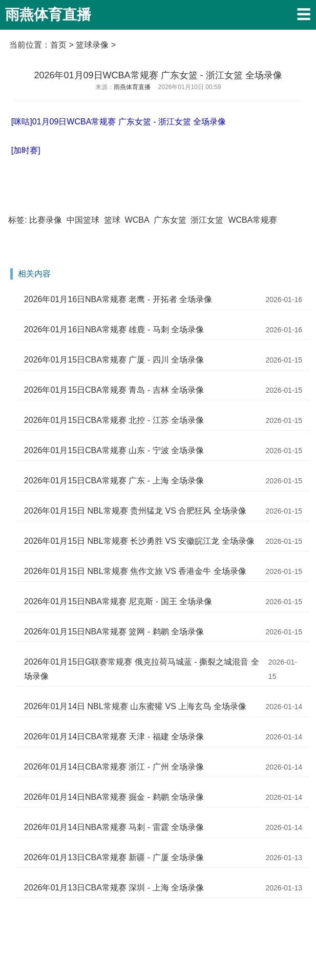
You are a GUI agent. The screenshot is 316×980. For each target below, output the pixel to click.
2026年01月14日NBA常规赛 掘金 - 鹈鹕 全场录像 (114, 797)
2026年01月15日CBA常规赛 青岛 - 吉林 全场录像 (114, 390)
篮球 (112, 220)
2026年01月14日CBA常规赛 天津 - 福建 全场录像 (114, 737)
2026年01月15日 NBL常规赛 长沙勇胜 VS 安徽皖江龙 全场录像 (139, 541)
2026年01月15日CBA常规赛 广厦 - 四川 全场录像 (114, 360)
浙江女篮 (207, 220)
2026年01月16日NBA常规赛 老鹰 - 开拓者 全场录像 (118, 299)
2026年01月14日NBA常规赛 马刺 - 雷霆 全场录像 (114, 827)
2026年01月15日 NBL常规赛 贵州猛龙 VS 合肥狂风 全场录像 (135, 511)
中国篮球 (83, 220)
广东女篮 (170, 220)
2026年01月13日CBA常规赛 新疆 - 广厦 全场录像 (114, 857)
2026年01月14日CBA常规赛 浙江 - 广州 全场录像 (114, 767)
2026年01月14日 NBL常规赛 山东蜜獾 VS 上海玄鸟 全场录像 (135, 706)
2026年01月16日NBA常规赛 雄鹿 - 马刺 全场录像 (114, 329)
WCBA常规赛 (252, 220)
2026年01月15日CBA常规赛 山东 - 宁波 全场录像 (114, 450)
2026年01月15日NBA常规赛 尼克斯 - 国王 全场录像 (118, 601)
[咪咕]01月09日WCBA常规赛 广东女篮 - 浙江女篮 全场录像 (119, 122)
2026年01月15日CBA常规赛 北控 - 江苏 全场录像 (114, 420)
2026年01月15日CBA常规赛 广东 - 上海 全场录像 (114, 481)
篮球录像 (92, 45)
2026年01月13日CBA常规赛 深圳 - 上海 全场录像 (114, 888)
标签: (17, 220)
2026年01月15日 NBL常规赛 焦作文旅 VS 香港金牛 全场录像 (135, 571)
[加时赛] (26, 150)
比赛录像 (46, 220)
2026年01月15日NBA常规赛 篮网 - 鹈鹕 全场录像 (114, 632)
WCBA (137, 220)
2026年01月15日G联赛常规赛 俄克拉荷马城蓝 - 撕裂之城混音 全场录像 (142, 669)
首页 (58, 45)
